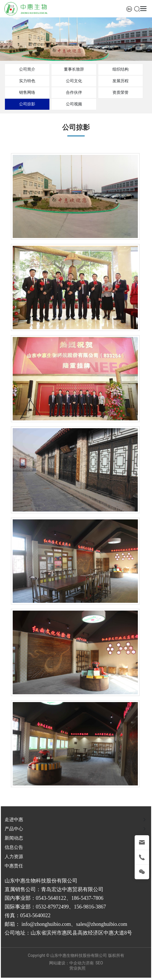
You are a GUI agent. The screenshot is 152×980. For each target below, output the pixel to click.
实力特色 (27, 81)
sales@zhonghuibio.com (102, 924)
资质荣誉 (121, 92)
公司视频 (74, 104)
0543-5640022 (35, 915)
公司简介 (27, 69)
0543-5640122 (51, 898)
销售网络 (27, 92)
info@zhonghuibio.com (46, 924)
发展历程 (121, 81)
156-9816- (85, 907)
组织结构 (121, 69)
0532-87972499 (52, 907)
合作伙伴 (74, 92)
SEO (99, 963)
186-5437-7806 (87, 898)
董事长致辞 (74, 69)
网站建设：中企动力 (67, 963)
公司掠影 (27, 104)
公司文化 (74, 81)
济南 (90, 963)
